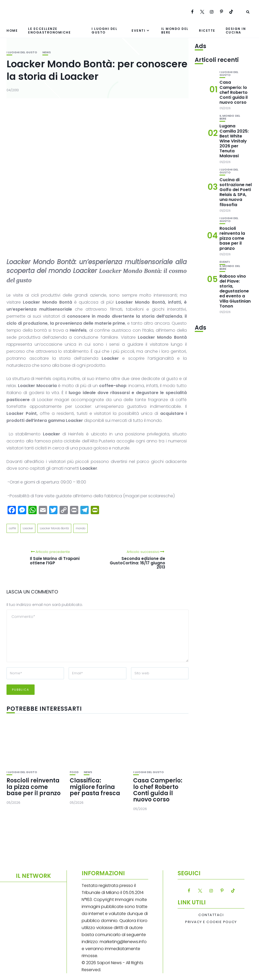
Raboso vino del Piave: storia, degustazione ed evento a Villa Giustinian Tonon (235, 291)
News (47, 52)
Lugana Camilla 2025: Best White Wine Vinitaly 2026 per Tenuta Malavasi (234, 141)
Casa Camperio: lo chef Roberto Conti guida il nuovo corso (158, 790)
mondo (80, 528)
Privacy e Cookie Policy (211, 922)
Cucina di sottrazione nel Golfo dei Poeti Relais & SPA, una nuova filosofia (236, 192)
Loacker (28, 528)
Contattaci (211, 915)
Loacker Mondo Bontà (54, 528)
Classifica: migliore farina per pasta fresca (95, 787)
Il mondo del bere (175, 30)
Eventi (138, 31)
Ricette (207, 31)
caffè (12, 528)
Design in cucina (236, 30)
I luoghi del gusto (104, 30)
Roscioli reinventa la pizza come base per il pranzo (34, 787)
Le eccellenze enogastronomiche (49, 30)
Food (74, 772)
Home (12, 31)
